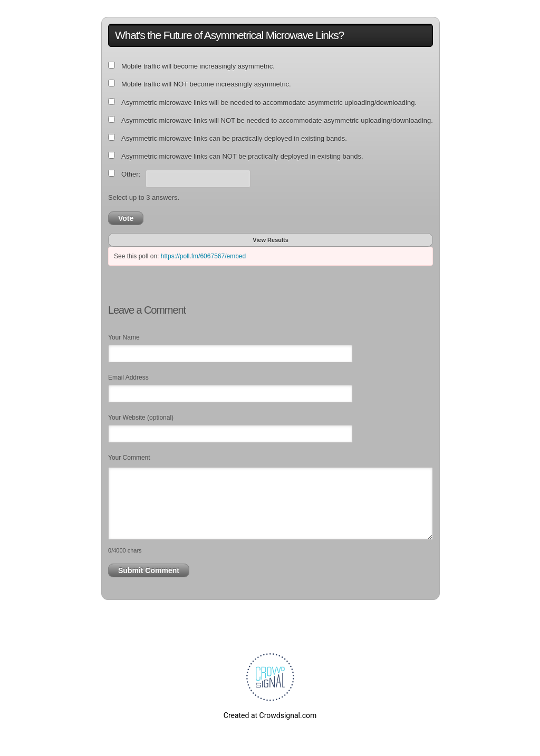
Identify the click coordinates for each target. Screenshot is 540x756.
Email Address (128, 377)
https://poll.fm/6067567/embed (203, 256)
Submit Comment (149, 570)
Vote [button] (126, 218)
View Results (271, 240)
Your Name (124, 337)
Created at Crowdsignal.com (270, 715)
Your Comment (129, 458)
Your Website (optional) (141, 418)
